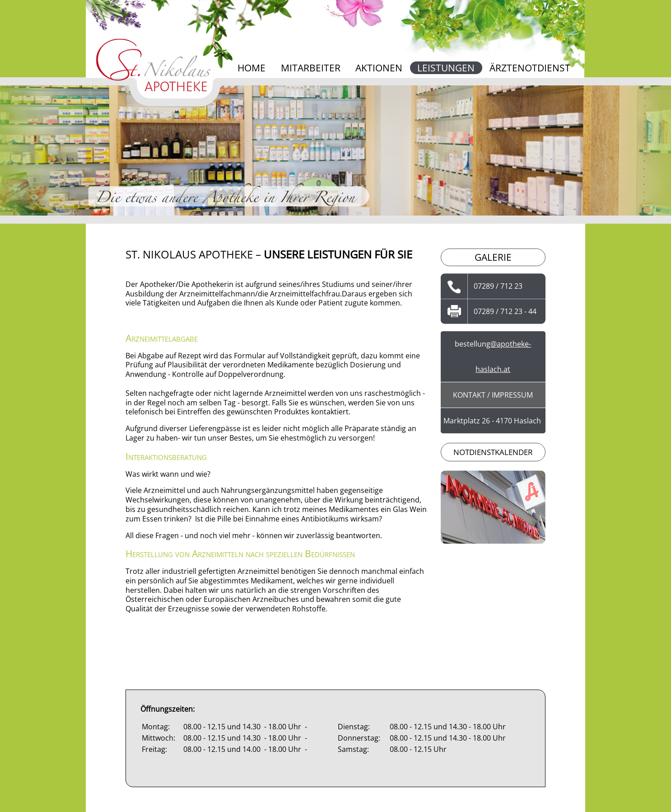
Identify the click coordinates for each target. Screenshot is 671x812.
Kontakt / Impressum (493, 395)
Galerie (493, 257)
